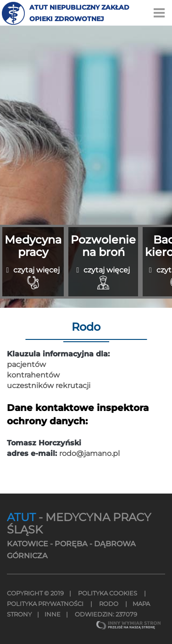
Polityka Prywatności (46, 604)
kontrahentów (33, 375)
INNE (53, 614)
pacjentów (26, 364)
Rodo (109, 604)
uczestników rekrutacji (49, 386)
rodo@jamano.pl (89, 453)
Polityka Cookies (108, 593)
